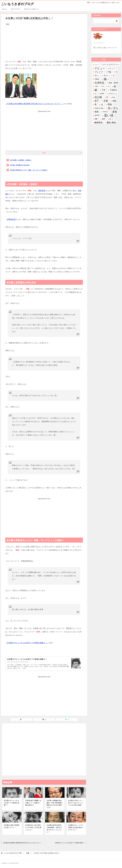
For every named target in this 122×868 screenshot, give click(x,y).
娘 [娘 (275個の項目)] (115, 86)
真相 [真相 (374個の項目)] (115, 112)
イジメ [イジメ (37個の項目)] (97, 65)
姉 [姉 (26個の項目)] (109, 86)
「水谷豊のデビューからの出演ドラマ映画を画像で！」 (27, 643)
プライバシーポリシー (31, 9)
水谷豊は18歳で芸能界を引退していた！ (12, 826)
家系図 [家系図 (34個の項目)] (102, 93)
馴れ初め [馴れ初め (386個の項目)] (112, 122)
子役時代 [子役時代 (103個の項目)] (113, 90)
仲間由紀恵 (11, 219)
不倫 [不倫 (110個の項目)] (109, 72)
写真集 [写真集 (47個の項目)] (97, 79)
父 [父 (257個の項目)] (102, 104)
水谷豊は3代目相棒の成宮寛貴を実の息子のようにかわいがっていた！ (24, 843)
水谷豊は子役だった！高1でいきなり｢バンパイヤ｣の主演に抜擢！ (76, 803)
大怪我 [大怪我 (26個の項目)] (96, 86)
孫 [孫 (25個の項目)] (95, 93)
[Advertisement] (44, 42)
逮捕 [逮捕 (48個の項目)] (103, 119)
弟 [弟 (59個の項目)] (107, 97)
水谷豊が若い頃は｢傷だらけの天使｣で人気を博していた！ (33, 827)
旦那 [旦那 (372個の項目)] (106, 101)
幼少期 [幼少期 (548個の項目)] (98, 97)
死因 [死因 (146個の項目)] (114, 101)
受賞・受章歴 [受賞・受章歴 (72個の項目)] (113, 83)
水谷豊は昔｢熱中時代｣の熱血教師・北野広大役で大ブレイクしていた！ (54, 828)
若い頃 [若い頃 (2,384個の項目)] (109, 115)
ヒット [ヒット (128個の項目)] (112, 68)
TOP (13, 853)
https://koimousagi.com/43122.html (17, 662)
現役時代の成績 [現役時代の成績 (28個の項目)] (99, 108)
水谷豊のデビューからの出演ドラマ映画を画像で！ (27, 659)
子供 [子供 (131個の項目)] (103, 90)
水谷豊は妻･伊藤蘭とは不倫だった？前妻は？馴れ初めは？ (33, 803)
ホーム (4, 9)
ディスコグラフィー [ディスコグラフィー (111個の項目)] (111, 64)
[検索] (106, 21)
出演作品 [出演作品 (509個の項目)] (99, 83)
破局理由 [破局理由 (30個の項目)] (97, 115)
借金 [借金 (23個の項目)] (117, 72)
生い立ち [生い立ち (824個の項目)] (113, 108)
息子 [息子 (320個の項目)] (97, 101)
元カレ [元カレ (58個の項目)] (106, 75)
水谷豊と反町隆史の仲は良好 (20, 165)
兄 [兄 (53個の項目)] (114, 75)
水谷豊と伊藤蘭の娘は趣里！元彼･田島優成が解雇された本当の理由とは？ (55, 804)
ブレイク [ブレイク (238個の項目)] (99, 72)
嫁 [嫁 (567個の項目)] (96, 90)
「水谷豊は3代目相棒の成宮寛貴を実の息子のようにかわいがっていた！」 (34, 104)
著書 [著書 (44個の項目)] (96, 119)
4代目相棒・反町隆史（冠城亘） (21, 160)
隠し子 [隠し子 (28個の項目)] (111, 119)
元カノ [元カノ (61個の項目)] (97, 75)
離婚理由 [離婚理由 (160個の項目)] (99, 122)
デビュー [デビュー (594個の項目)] (100, 68)
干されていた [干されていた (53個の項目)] (113, 93)
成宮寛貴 (42, 191)
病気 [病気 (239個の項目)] (97, 112)
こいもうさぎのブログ (17, 4)
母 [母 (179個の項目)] (96, 104)
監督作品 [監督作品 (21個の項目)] (106, 112)
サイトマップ (15, 9)
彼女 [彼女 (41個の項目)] (114, 97)
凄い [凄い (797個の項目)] (106, 79)
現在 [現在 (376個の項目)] (110, 104)
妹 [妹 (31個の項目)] (103, 86)
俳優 (7, 24)
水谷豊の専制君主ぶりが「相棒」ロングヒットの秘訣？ (29, 170)
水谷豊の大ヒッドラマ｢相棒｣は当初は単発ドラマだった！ (76, 827)
